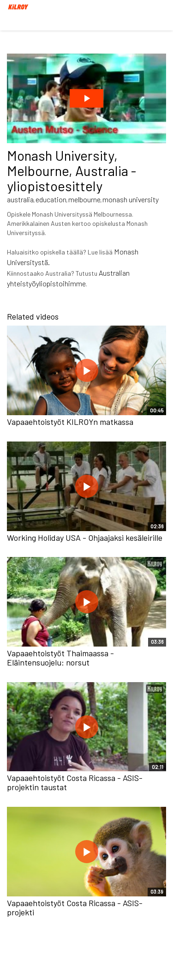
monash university (131, 199)
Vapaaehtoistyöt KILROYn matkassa (70, 422)
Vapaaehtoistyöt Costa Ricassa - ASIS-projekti (75, 907)
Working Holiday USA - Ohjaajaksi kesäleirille (85, 538)
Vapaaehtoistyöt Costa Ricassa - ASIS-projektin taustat (75, 782)
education (51, 199)
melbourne (84, 199)
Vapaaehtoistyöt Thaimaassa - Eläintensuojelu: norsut (60, 658)
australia (20, 199)
